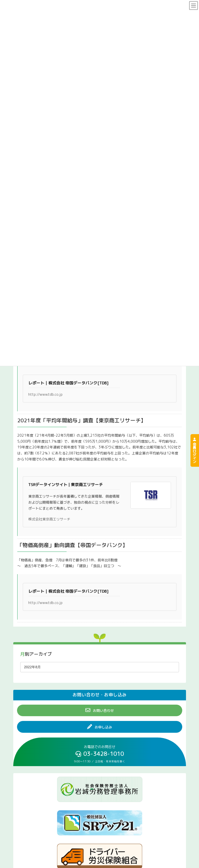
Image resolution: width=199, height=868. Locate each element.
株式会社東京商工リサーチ (49, 519)
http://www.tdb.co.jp (45, 394)
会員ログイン (195, 450)
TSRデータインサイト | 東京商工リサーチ (66, 485)
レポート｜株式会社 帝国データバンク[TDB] (68, 383)
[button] (100, 710)
